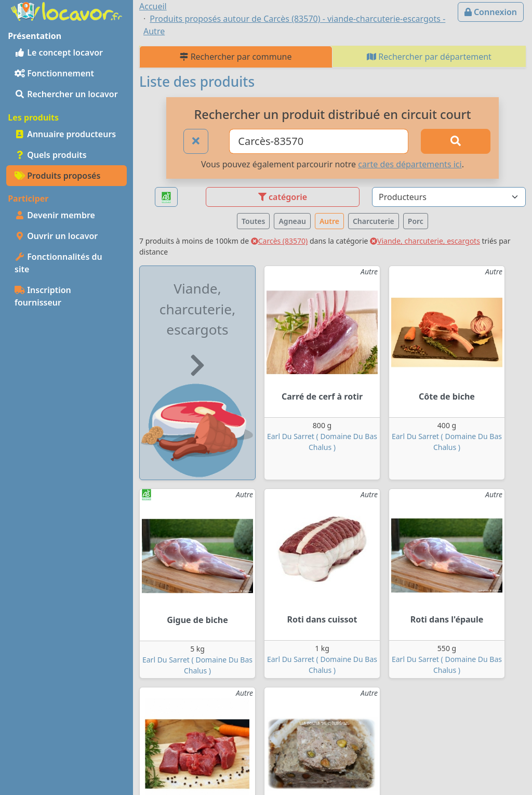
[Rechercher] (456, 141)
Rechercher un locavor (66, 94)
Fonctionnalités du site (58, 263)
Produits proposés (57, 176)
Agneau (292, 221)
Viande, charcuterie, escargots (425, 241)
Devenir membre (55, 215)
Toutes (253, 221)
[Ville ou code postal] (319, 141)
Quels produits (51, 155)
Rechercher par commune (236, 57)
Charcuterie (374, 221)
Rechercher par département (429, 57)
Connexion (491, 12)
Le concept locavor (59, 52)
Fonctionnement (54, 73)
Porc (416, 221)
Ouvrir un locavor (56, 236)
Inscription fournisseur (43, 296)
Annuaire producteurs (65, 134)
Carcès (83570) (280, 241)
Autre (329, 221)
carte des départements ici (410, 164)
